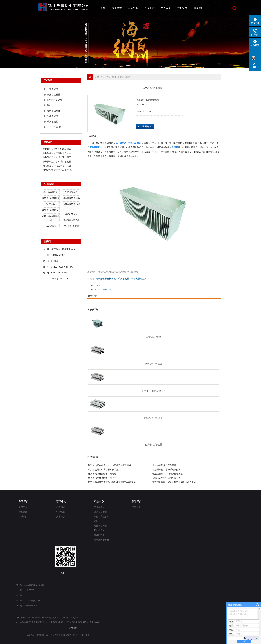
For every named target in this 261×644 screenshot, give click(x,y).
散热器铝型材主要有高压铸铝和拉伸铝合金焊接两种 (113, 482)
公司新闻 (61, 507)
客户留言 (182, 8)
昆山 (65, 635)
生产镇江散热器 (154, 445)
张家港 (82, 635)
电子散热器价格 (55, 127)
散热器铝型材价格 (51, 198)
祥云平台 (48, 618)
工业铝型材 (52, 89)
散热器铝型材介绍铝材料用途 (57, 149)
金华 (88, 635)
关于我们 (24, 501)
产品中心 (107, 77)
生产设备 (166, 8)
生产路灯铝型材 (71, 226)
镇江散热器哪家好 (71, 220)
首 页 (97, 77)
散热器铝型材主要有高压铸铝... (58, 170)
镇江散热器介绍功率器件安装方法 (104, 470)
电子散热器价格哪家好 (107, 279)
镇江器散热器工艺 (71, 198)
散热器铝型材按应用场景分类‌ (167, 478)
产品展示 (150, 8)
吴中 (48, 635)
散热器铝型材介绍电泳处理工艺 (168, 474)
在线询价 (145, 127)
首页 (103, 8)
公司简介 (23, 507)
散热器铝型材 (54, 94)
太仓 (52, 635)
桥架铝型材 (52, 116)
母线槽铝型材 (54, 111)
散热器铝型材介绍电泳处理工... (58, 157)
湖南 (56, 635)
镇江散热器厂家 (126, 279)
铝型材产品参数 (55, 100)
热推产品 (31, 635)
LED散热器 (51, 226)
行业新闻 (61, 512)
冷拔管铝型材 (71, 192)
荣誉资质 (23, 512)
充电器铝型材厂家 (51, 210)
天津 (61, 635)
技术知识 (61, 517)
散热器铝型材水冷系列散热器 (57, 162)
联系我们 (199, 8)
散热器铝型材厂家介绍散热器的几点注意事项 (174, 482)
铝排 (49, 105)
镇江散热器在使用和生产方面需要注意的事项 (110, 465)
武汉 (69, 635)
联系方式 (136, 507)
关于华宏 (117, 8)
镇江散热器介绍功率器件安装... (58, 166)
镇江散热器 (52, 121)
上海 (73, 635)
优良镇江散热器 (154, 364)
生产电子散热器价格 (103, 289)
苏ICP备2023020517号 (25, 618)
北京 (77, 635)
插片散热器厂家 (51, 192)
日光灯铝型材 (71, 214)
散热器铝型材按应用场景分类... (58, 153)
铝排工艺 (51, 204)
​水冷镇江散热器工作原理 (164, 465)
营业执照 (74, 618)
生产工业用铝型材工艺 (154, 391)
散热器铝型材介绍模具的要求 (102, 478)
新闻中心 (133, 8)
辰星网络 (66, 618)
